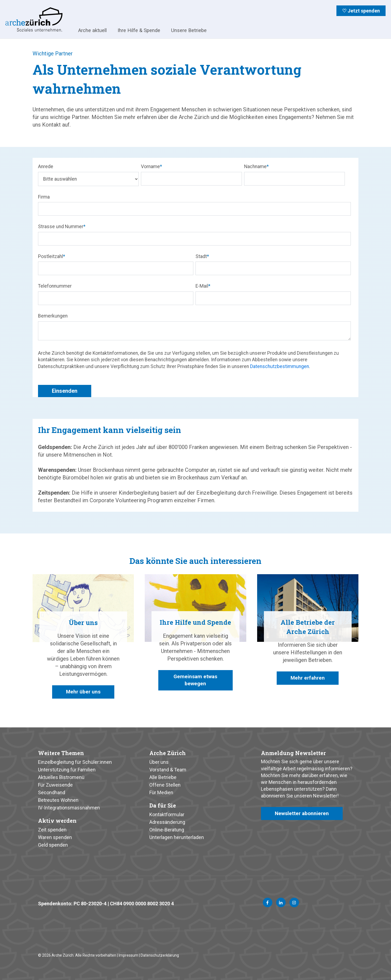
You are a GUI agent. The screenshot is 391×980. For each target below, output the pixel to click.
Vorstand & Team (168, 770)
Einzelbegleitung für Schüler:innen (75, 762)
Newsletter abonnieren (303, 814)
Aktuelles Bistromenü (61, 777)
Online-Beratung (167, 830)
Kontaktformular (167, 814)
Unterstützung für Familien (67, 770)
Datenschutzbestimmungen (280, 366)
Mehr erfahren (308, 678)
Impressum (128, 955)
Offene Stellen (165, 785)
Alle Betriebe (163, 777)
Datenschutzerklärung (160, 955)
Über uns (159, 762)
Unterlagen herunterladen (177, 837)
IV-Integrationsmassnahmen (69, 808)
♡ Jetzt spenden (361, 11)
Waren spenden (55, 837)
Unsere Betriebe (189, 30)
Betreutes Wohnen (58, 800)
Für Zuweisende (55, 785)
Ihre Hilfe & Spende (139, 30)
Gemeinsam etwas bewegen (195, 681)
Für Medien (161, 792)
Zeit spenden (52, 830)
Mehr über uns (83, 692)
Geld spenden (53, 845)
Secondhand (52, 792)
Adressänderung (167, 822)
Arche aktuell (92, 30)
